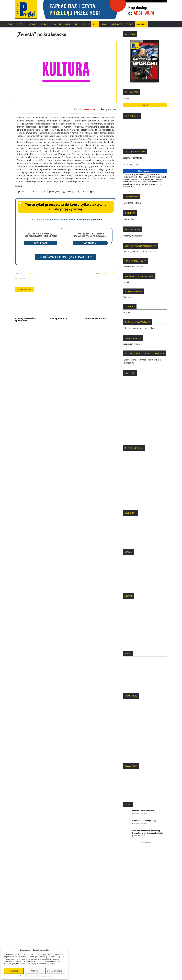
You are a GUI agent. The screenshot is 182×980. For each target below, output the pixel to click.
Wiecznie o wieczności (96, 318)
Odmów (35, 971)
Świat (10, 24)
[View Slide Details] (104, 9)
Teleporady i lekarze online (134, 267)
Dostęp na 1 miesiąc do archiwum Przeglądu (41, 235)
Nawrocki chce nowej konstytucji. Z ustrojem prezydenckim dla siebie (147, 832)
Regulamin (21, 937)
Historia (53, 24)
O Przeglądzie (117, 24)
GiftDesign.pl (128, 312)
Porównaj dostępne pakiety (66, 257)
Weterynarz (127, 297)
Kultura (43, 24)
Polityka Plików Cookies (28, 928)
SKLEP (95, 24)
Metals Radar (130, 219)
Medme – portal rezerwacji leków (139, 328)
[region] (104, 9)
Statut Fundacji (23, 933)
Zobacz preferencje (55, 971)
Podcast (86, 24)
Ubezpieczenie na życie (132, 344)
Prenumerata (65, 24)
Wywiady (33, 24)
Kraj (3, 24)
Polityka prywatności (43, 976)
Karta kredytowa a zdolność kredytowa (139, 251)
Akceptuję (14, 971)
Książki (76, 24)
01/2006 (28, 274)
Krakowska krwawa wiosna (144, 810)
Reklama (104, 24)
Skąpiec (126, 282)
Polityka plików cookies (26, 976)
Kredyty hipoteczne (133, 236)
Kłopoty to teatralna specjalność (25, 319)
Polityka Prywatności (26, 924)
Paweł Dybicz (90, 109)
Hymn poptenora (58, 318)
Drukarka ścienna (132, 203)
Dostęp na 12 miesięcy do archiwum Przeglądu (90, 235)
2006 (34, 274)
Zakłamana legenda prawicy (144, 821)
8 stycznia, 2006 (109, 109)
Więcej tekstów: (145, 842)
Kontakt (130, 24)
